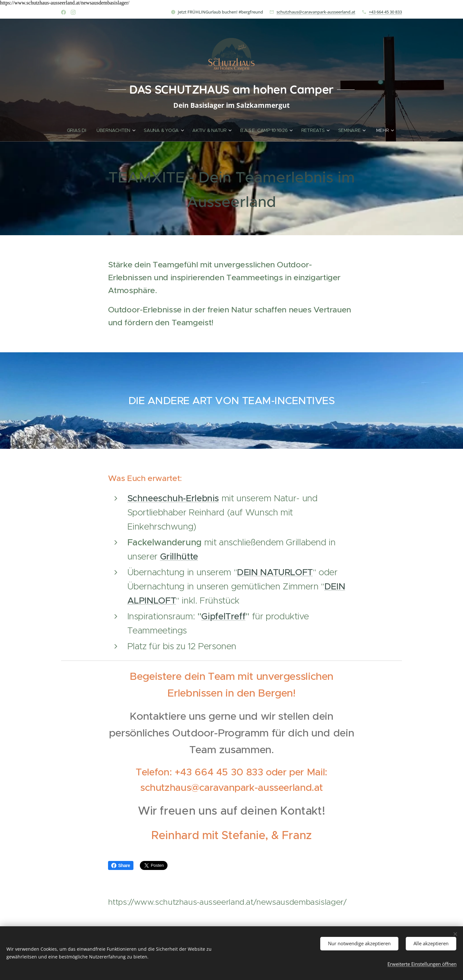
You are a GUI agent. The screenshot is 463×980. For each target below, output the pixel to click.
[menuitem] (79, 130)
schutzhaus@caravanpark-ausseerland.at (316, 12)
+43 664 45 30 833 (385, 12)
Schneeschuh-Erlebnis (173, 498)
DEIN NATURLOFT (275, 572)
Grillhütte (179, 556)
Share (121, 865)
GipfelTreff (223, 616)
